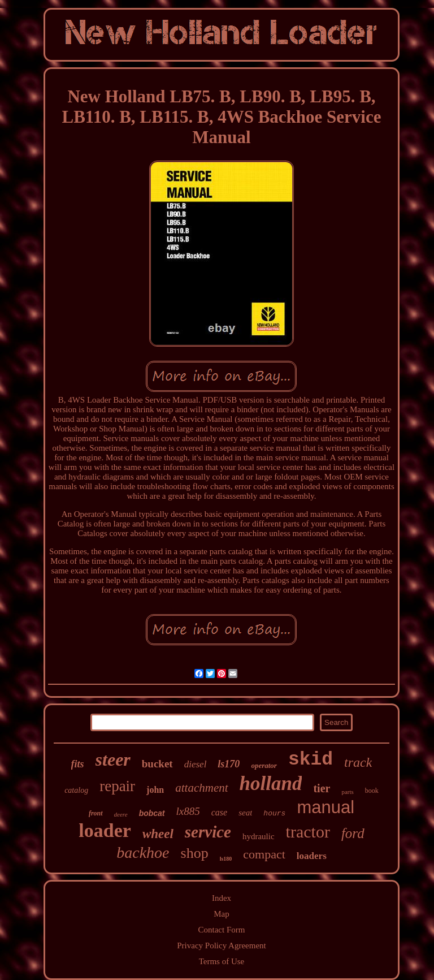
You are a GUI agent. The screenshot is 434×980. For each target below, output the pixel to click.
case (219, 812)
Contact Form (222, 930)
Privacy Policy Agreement (221, 946)
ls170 (229, 764)
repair (117, 786)
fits (78, 764)
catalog (76, 790)
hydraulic (259, 836)
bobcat (152, 813)
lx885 (188, 811)
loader (105, 830)
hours (274, 813)
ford (353, 833)
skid (311, 760)
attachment (201, 788)
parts (347, 792)
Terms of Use (222, 961)
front (96, 813)
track (358, 762)
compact (264, 854)
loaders (312, 856)
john (155, 790)
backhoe (143, 852)
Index (222, 898)
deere (121, 814)
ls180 (226, 859)
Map (222, 914)
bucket (157, 764)
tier (322, 788)
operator (264, 765)
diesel (196, 764)
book (372, 791)
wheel (158, 834)
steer (113, 759)
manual (325, 807)
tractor (308, 832)
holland (271, 783)
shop (195, 853)
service (208, 832)
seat (245, 813)
